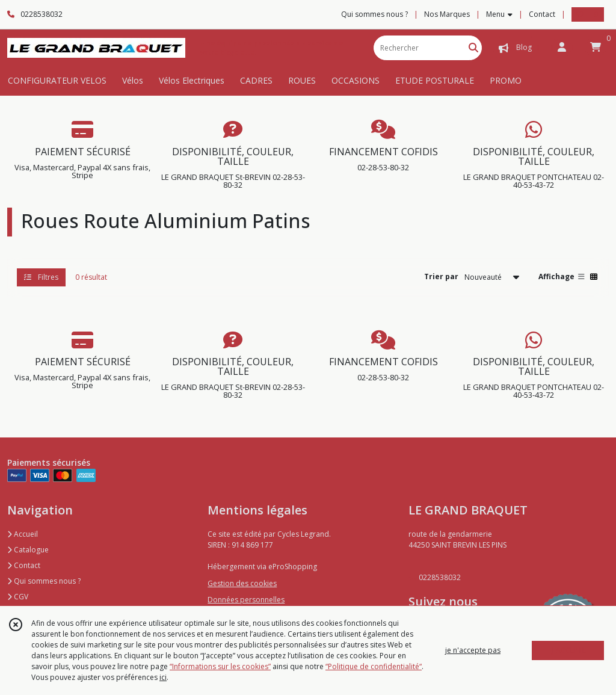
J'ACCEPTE (569, 650)
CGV (18, 597)
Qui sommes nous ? (44, 581)
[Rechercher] (473, 48)
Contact (542, 14)
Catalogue (28, 550)
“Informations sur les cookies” (220, 666)
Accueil (23, 534)
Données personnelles (246, 600)
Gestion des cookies (242, 583)
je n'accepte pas (473, 650)
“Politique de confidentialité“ (374, 666)
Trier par (441, 276)
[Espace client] (562, 48)
